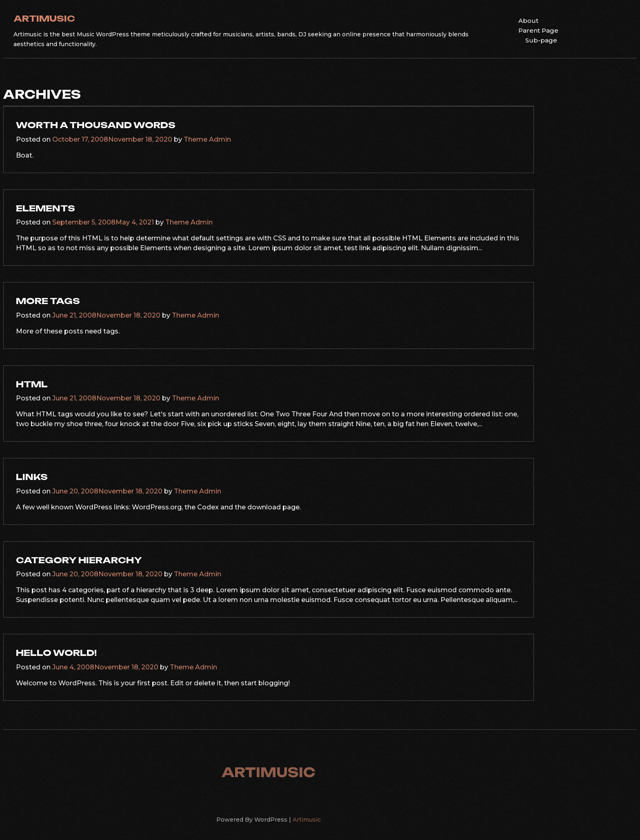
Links (32, 477)
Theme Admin (207, 139)
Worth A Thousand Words (96, 125)
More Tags (48, 301)
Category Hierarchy (79, 560)
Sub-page (541, 40)
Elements (46, 208)
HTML (32, 384)
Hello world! (56, 653)
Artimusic (44, 18)
